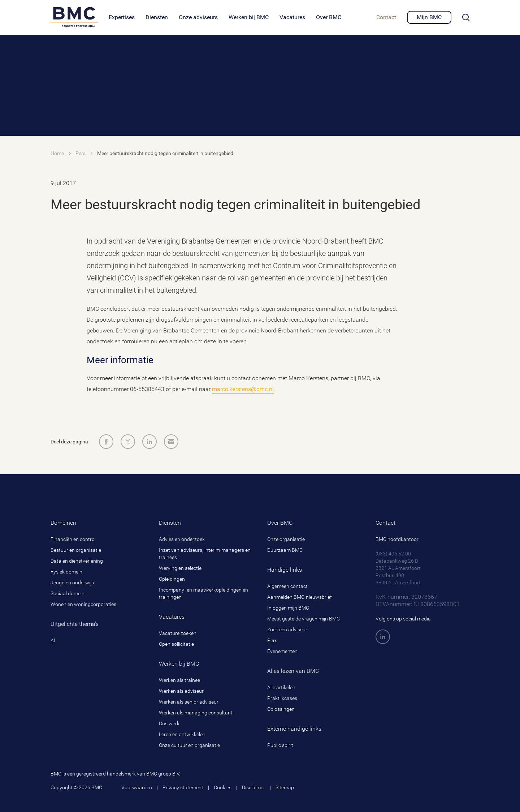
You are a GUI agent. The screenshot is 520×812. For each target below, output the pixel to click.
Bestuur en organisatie (76, 550)
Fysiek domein (66, 572)
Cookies (223, 787)
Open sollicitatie (176, 644)
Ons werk (169, 723)
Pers (272, 640)
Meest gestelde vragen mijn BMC (304, 619)
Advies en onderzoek (182, 539)
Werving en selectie (180, 568)
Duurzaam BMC (285, 550)
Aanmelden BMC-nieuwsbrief (300, 597)
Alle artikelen (281, 687)
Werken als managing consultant (196, 713)
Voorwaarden (137, 787)
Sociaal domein (68, 593)
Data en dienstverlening (77, 561)
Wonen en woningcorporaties (83, 604)
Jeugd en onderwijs (72, 583)
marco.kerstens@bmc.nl (243, 389)
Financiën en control (73, 539)
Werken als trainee (179, 680)
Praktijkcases (282, 698)
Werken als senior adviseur (189, 702)
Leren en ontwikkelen (182, 734)
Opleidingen (172, 579)
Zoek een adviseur (287, 630)
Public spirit (280, 745)
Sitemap (285, 787)
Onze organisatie (286, 539)
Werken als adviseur (181, 691)
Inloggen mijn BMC (288, 608)
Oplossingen (281, 709)
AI (53, 640)
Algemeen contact (287, 586)
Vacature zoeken (178, 633)
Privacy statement (183, 787)
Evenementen (282, 651)
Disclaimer (253, 787)
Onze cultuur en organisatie (189, 745)
